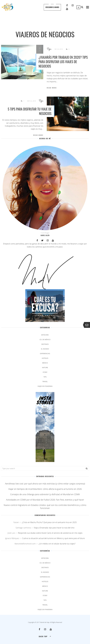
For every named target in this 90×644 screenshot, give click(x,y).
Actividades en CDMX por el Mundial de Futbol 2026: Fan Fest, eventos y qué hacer (45, 500)
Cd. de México (45, 339)
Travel (45, 381)
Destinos (45, 344)
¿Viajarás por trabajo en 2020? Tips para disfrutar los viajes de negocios (63, 62)
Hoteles (45, 358)
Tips (49, 49)
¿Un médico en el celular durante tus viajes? (57, 544)
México (45, 363)
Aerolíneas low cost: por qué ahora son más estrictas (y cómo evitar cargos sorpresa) (45, 484)
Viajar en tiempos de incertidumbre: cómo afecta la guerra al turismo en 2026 (45, 489)
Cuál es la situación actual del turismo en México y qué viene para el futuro (53, 538)
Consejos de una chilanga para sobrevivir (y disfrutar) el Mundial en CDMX (45, 494)
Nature (45, 367)
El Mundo (45, 349)
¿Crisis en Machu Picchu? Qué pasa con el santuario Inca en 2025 (49, 522)
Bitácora (45, 335)
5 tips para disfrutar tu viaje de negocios (30, 111)
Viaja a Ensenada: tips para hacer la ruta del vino (54, 528)
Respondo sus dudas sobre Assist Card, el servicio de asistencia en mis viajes (50, 533)
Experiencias (45, 353)
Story (45, 372)
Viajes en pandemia (45, 386)
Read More (52, 88)
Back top (45, 636)
